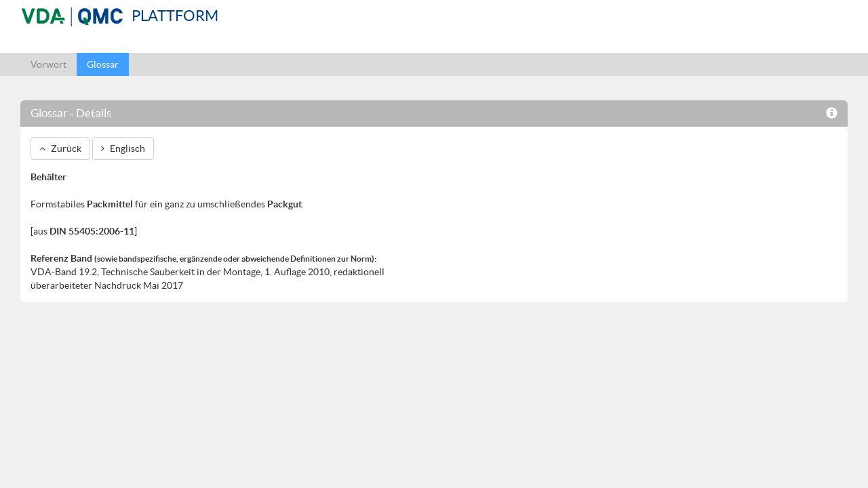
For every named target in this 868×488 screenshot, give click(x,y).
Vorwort (48, 64)
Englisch (123, 148)
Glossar (103, 64)
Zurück (60, 148)
